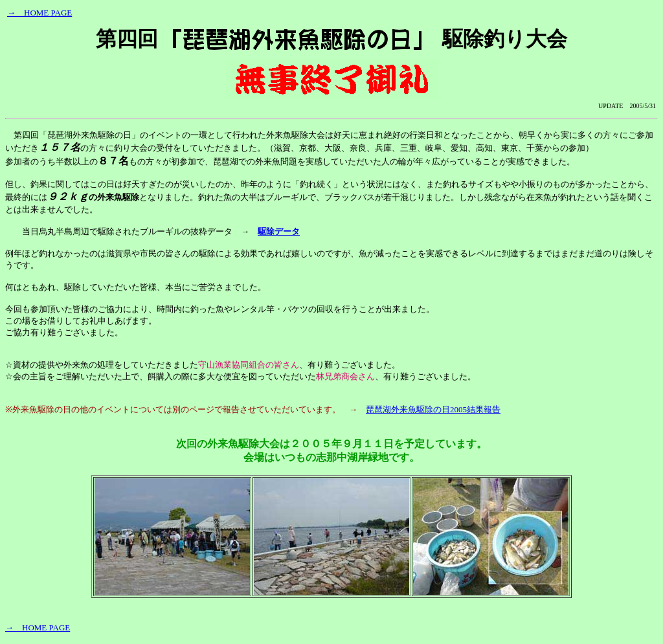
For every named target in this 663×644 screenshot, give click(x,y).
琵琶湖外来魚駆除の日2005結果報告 (433, 409)
